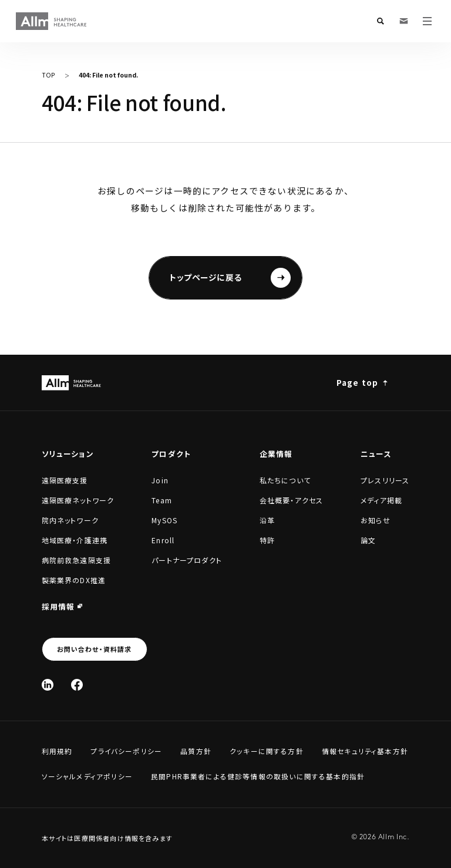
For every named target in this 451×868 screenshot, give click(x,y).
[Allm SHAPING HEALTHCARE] (52, 21)
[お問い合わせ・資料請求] (404, 21)
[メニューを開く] (428, 21)
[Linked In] (48, 685)
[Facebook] (77, 685)
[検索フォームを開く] (381, 21)
